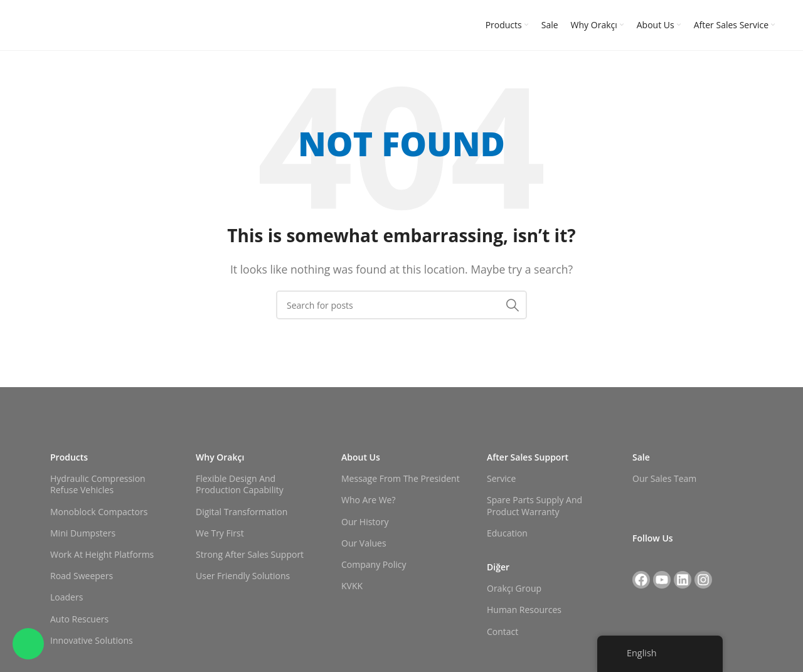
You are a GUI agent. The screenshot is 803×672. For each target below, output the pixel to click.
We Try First (220, 533)
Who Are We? (368, 500)
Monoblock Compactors (99, 512)
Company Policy (374, 564)
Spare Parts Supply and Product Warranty (534, 505)
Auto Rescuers (79, 619)
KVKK (352, 586)
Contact (503, 632)
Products (69, 457)
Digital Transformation (242, 512)
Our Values (364, 543)
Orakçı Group (514, 588)
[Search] (401, 305)
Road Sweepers (82, 576)
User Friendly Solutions (243, 576)
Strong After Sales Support (250, 554)
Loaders (66, 597)
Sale (641, 457)
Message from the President (401, 478)
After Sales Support (528, 457)
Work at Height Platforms (102, 554)
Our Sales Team (664, 478)
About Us (361, 457)
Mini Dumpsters (83, 533)
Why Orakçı (220, 457)
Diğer (498, 567)
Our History (365, 522)
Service (501, 478)
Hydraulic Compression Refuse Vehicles (98, 484)
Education (507, 533)
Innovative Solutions (92, 640)
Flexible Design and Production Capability (240, 484)
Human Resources (524, 610)
